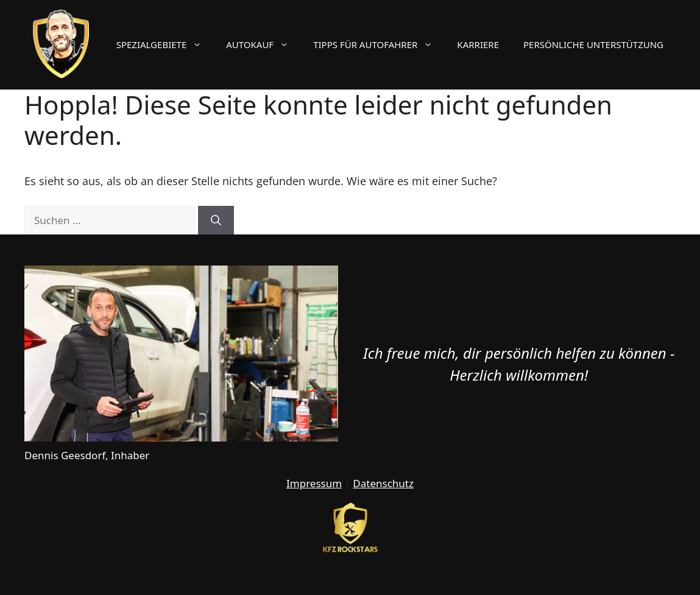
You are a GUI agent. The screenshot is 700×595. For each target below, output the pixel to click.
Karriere (478, 44)
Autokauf (263, 44)
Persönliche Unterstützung (593, 44)
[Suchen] (216, 220)
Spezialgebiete (165, 44)
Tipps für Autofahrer (379, 44)
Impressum (314, 483)
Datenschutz (383, 483)
